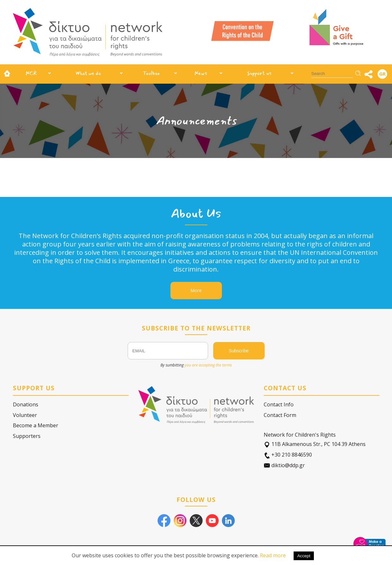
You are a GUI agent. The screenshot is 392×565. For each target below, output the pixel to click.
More (196, 290)
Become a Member (36, 425)
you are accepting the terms (208, 365)
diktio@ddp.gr (284, 465)
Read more (273, 555)
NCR (31, 73)
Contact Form (280, 415)
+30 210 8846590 (288, 455)
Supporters (27, 436)
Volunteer (25, 415)
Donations (26, 404)
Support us (259, 73)
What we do (88, 73)
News (201, 73)
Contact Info (279, 404)
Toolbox (151, 73)
